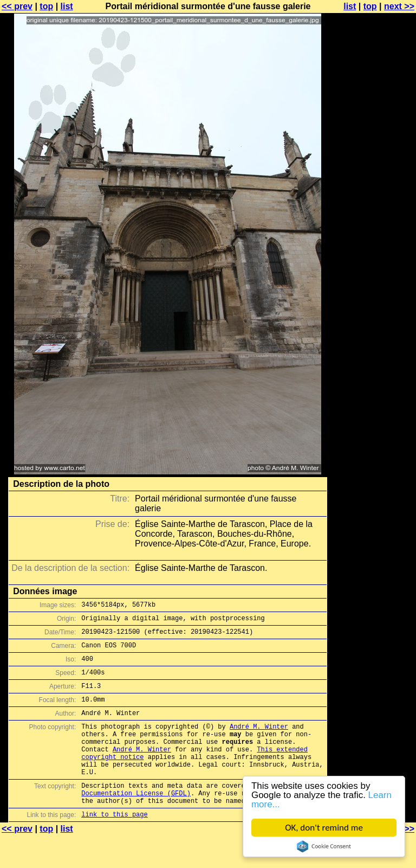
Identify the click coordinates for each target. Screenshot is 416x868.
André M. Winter (259, 742)
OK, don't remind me (324, 828)
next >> (399, 6)
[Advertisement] (372, 268)
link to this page (114, 847)
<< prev (17, 6)
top (46, 6)
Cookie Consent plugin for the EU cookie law (324, 846)
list (67, 6)
